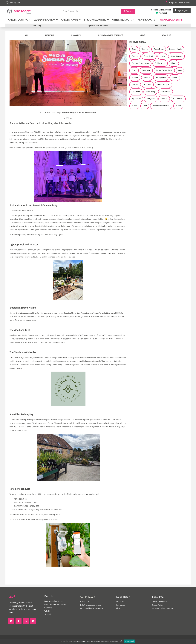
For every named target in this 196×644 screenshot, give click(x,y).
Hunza (134, 106)
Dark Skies (136, 92)
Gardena (148, 85)
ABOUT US (166, 36)
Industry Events (176, 49)
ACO (180, 70)
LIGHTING (50, 36)
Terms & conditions (160, 602)
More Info (119, 641)
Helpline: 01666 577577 (177, 2)
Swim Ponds (166, 92)
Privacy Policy (157, 605)
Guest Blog (150, 92)
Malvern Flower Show (161, 106)
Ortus (134, 70)
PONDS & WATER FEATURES (111, 36)
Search (128, 11)
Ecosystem (151, 99)
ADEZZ (178, 106)
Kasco (162, 56)
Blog (118, 608)
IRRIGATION (76, 36)
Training (145, 49)
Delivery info (13, 2)
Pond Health (149, 56)
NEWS (142, 36)
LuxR (145, 106)
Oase (134, 49)
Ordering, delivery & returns (163, 608)
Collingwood (160, 63)
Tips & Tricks (159, 49)
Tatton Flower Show (164, 70)
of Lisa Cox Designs (41, 250)
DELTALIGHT (178, 99)
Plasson (135, 56)
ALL (27, 36)
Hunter (175, 78)
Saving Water (161, 78)
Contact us (121, 605)
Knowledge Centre (171, 20)
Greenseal (146, 70)
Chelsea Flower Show (140, 63)
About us (120, 602)
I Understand (129, 641)
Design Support (163, 85)
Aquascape (136, 99)
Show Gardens (176, 56)
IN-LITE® (164, 99)
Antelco (147, 78)
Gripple (135, 78)
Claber (174, 63)
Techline (135, 85)
